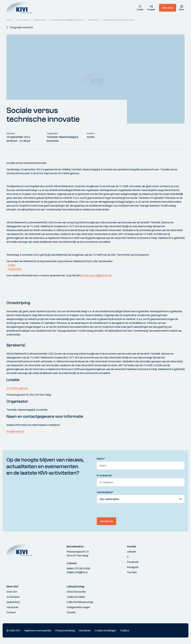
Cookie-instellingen (105, 630)
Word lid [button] (168, 8)
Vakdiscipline (105, 492)
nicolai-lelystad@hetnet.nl (96, 275)
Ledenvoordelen (76, 597)
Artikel (12, 265)
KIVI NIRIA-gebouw (17, 388)
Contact (11, 612)
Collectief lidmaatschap (80, 602)
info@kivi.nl (81, 572)
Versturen (106, 521)
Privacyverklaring (65, 630)
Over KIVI (12, 592)
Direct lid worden (76, 592)
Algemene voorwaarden (38, 630)
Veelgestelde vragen (78, 607)
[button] (140, 8)
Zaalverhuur (13, 602)
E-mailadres (105, 475)
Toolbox (124, 630)
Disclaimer (85, 630)
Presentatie (15, 269)
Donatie (71, 612)
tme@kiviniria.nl (15, 431)
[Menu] (182, 8)
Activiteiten (13, 597)
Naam (101, 459)
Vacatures (12, 607)
